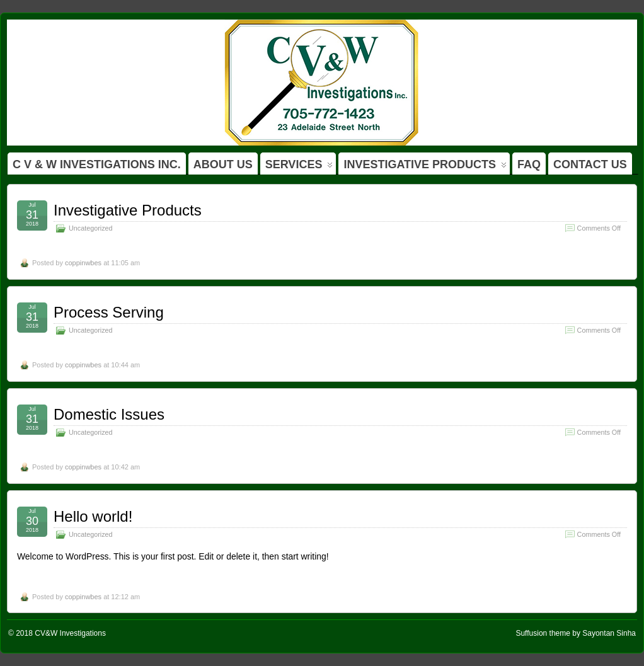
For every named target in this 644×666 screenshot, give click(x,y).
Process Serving (109, 312)
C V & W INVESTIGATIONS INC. (97, 164)
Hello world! (93, 516)
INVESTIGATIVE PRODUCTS (425, 166)
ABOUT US (223, 164)
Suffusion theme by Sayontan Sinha (576, 633)
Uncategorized (91, 228)
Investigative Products (128, 210)
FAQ (529, 164)
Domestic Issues (109, 414)
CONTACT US (590, 164)
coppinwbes (83, 263)
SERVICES (299, 166)
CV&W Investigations (70, 633)
